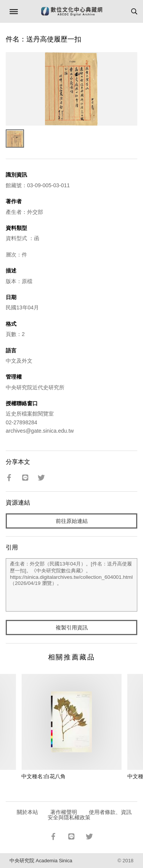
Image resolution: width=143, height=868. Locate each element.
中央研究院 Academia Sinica (41, 861)
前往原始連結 (72, 521)
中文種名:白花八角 (43, 776)
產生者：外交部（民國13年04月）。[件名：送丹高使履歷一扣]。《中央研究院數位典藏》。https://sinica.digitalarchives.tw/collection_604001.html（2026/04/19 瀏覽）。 (71, 585)
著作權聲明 (64, 812)
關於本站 (27, 812)
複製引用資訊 (72, 628)
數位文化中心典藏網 (72, 11)
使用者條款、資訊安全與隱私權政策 (90, 815)
